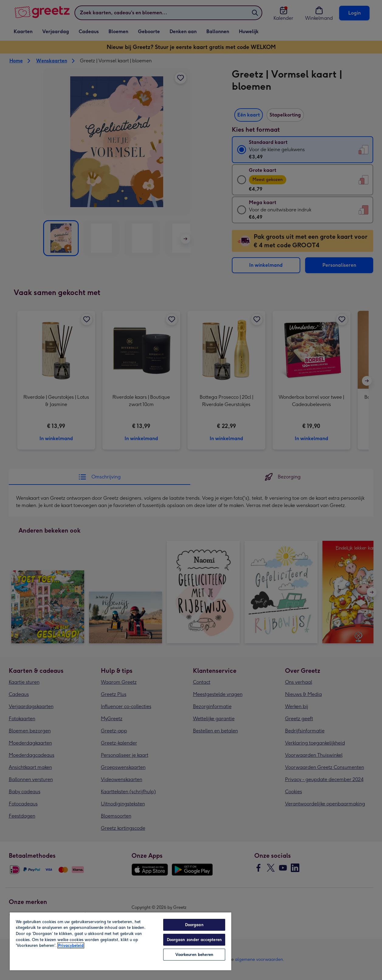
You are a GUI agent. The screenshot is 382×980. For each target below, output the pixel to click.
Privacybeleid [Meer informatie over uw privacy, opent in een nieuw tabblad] (71, 945)
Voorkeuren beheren (194, 955)
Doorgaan (194, 925)
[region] (120, 941)
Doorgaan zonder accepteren (194, 940)
